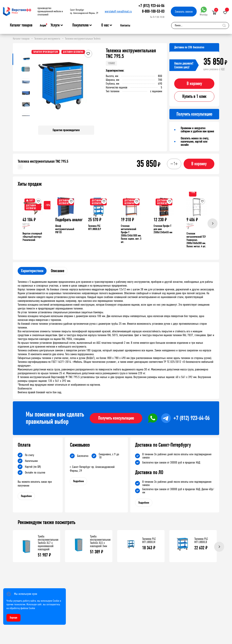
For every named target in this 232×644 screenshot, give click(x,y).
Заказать (184, 12)
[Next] (213, 223)
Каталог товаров (21, 25)
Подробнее (26, 496)
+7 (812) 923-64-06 (151, 6)
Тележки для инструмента (47, 39)
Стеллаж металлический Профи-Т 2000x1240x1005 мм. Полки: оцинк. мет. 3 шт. (131, 234)
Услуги (55, 25)
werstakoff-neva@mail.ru (118, 11)
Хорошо (13, 618)
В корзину (194, 84)
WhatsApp (204, 11)
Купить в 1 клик (194, 96)
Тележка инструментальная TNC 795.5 (43, 161)
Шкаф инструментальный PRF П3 (65, 229)
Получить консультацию (116, 418)
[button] (91, 85)
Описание (57, 271)
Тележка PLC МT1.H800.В (201, 540)
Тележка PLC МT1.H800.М (149, 540)
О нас (105, 25)
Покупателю (80, 25)
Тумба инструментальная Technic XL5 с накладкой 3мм (100, 541)
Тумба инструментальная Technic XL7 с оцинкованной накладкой (48, 543)
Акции (43, 25)
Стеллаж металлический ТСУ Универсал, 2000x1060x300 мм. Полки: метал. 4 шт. (196, 240)
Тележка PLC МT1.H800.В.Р (95, 228)
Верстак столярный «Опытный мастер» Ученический (32, 237)
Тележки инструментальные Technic (83, 39)
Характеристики (32, 271)
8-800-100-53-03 (153, 11)
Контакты (125, 25)
